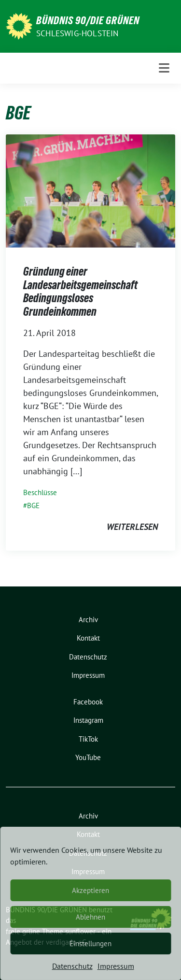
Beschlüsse (40, 492)
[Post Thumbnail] (90, 190)
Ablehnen (90, 917)
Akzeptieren (90, 890)
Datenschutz (72, 966)
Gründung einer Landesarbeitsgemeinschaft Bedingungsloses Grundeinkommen (80, 292)
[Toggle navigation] (164, 68)
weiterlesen (132, 527)
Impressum (116, 966)
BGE (33, 505)
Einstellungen (90, 943)
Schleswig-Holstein (77, 33)
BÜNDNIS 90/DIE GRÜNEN (88, 20)
